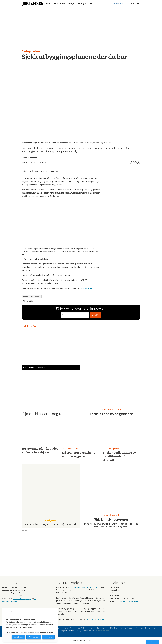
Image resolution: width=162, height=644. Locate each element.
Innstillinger (152, 642)
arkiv (25, 297)
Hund (63, 4)
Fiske (55, 4)
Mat (90, 4)
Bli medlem (119, 4)
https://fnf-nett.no (88, 288)
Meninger (81, 4)
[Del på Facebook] (131, 162)
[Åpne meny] (138, 4)
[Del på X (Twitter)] (135, 162)
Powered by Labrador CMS (81, 641)
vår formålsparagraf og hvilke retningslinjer (84, 587)
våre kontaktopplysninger (22, 599)
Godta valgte (34, 637)
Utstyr (71, 4)
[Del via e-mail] (138, 162)
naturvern (36, 297)
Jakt (48, 4)
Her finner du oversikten (95, 619)
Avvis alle (48, 637)
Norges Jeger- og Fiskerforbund (129, 601)
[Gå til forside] (33, 4)
